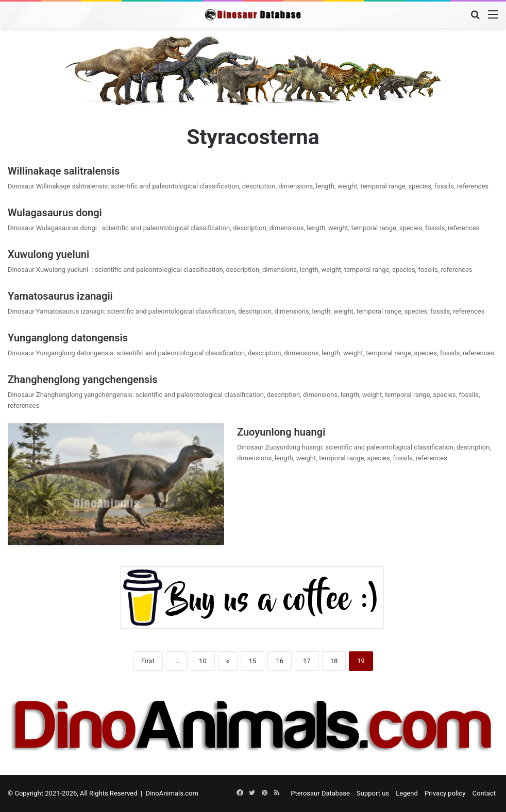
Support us (373, 793)
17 (307, 661)
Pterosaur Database (320, 793)
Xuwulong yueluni (51, 254)
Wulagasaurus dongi (56, 213)
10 (203, 661)
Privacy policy (445, 793)
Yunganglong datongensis (68, 338)
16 (280, 661)
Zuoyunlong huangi (281, 432)
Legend (407, 793)
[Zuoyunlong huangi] (116, 484)
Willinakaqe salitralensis (64, 171)
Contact (484, 793)
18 (334, 661)
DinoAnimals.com (172, 793)
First (148, 661)
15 (253, 661)
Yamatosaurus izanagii (60, 296)
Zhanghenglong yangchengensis (83, 379)
